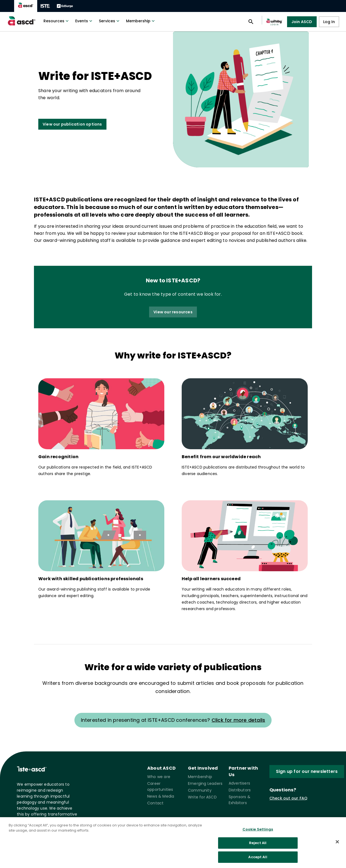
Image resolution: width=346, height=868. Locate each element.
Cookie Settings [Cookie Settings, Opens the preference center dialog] (258, 833)
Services (110, 21)
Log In (329, 22)
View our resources (173, 312)
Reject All (258, 846)
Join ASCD (302, 22)
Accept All (258, 860)
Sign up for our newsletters (307, 771)
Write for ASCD (202, 797)
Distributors (240, 790)
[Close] (337, 845)
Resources (57, 21)
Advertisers (239, 783)
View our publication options (72, 124)
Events (84, 21)
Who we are (159, 777)
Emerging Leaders (205, 783)
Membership (141, 21)
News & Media (161, 796)
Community (200, 790)
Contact (155, 803)
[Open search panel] (251, 22)
